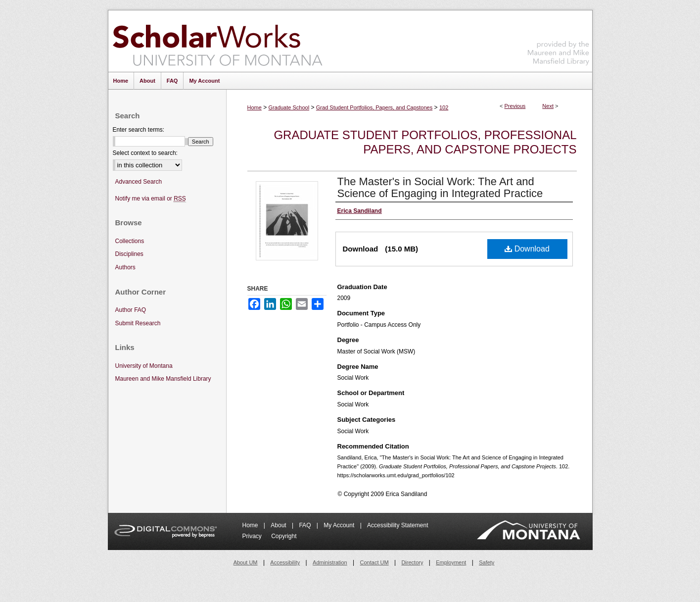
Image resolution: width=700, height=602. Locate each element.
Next (548, 106)
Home (255, 107)
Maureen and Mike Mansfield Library (559, 39)
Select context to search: (145, 153)
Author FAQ (131, 310)
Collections (130, 241)
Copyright (284, 536)
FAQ (305, 525)
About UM (246, 562)
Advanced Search (139, 182)
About (279, 525)
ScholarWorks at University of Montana (217, 41)
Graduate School (289, 107)
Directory (412, 562)
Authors (125, 267)
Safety (487, 562)
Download (527, 249)
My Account (340, 525)
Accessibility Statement (397, 525)
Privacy (253, 536)
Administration (330, 562)
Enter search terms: (139, 130)
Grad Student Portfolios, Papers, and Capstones (374, 107)
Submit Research (138, 323)
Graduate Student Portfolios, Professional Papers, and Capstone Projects (425, 142)
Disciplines (129, 254)
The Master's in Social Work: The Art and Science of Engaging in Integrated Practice (440, 187)
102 (444, 107)
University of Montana (144, 366)
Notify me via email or (151, 199)
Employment (451, 562)
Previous (515, 106)
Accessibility (285, 562)
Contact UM (374, 562)
